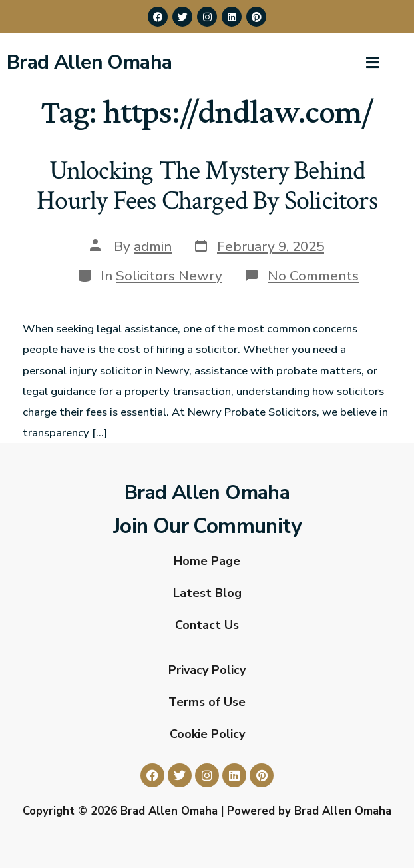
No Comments (313, 276)
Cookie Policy (207, 734)
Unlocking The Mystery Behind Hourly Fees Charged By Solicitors (207, 186)
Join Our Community (207, 526)
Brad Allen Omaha (89, 62)
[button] (373, 63)
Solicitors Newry (169, 276)
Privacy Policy (207, 670)
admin (153, 246)
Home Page (207, 561)
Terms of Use (207, 702)
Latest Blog (207, 593)
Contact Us (207, 625)
